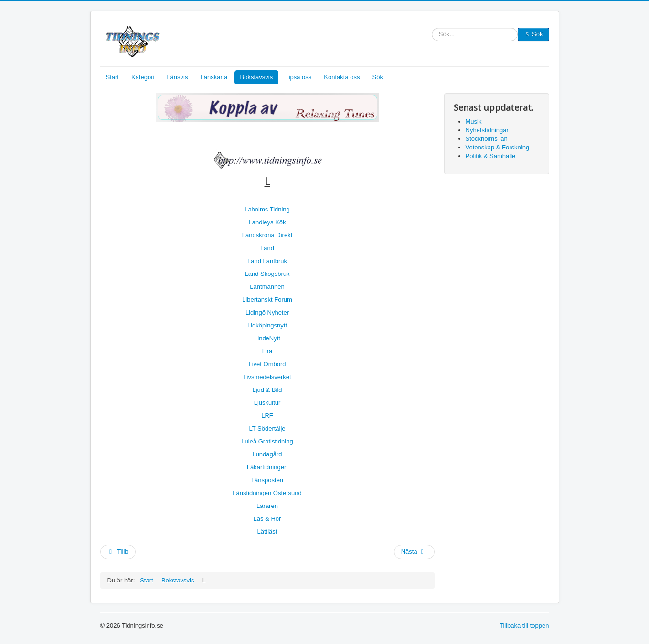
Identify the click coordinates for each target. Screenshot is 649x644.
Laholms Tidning (267, 209)
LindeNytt (267, 338)
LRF (267, 416)
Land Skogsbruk (267, 274)
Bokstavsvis (257, 77)
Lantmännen (267, 287)
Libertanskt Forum (267, 300)
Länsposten (267, 480)
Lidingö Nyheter (267, 312)
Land (267, 248)
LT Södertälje (267, 428)
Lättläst (267, 532)
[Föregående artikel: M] (118, 552)
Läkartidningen (267, 467)
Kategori (143, 77)
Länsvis (177, 77)
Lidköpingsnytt (267, 325)
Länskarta (214, 77)
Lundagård (267, 454)
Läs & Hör (267, 519)
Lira (267, 351)
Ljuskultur (267, 403)
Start (112, 77)
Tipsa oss (298, 77)
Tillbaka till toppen (524, 626)
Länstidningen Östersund (267, 493)
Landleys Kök (267, 222)
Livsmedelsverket (267, 377)
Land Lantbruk (267, 261)
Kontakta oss (342, 77)
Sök (432, 35)
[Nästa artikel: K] (414, 552)
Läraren (267, 506)
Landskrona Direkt (267, 235)
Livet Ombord (267, 364)
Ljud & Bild (267, 390)
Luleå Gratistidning (267, 441)
